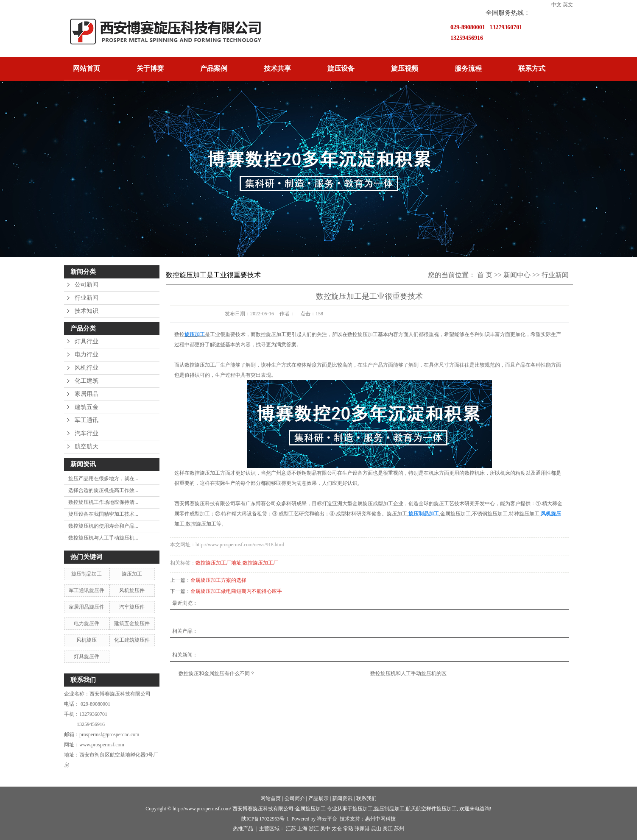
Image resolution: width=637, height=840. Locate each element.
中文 (556, 5)
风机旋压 (87, 640)
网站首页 (87, 68)
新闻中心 (517, 275)
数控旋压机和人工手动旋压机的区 (408, 673)
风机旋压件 (132, 590)
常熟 (348, 829)
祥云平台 (327, 819)
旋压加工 (132, 574)
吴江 (388, 829)
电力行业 (87, 355)
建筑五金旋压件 (132, 623)
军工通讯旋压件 (87, 590)
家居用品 (87, 394)
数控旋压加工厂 (260, 563)
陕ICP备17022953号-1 (265, 819)
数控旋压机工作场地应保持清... (103, 502)
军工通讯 (87, 420)
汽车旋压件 (132, 607)
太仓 (337, 829)
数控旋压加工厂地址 (218, 563)
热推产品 (243, 829)
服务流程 (468, 68)
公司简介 (295, 798)
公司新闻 (87, 285)
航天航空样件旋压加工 (431, 809)
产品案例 (214, 68)
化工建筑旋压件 (132, 640)
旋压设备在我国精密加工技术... (103, 514)
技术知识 (87, 311)
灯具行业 (87, 341)
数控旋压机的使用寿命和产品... (103, 526)
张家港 (362, 829)
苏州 (399, 829)
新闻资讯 (342, 798)
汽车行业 (87, 433)
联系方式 (532, 68)
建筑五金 (87, 407)
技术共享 (277, 68)
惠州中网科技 (380, 819)
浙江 (314, 829)
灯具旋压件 (87, 656)
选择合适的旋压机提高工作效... (103, 490)
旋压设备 (341, 68)
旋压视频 (405, 68)
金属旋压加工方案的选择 (218, 580)
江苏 (291, 829)
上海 (302, 829)
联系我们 (366, 798)
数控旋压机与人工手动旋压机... (103, 538)
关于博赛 (150, 68)
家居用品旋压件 (87, 607)
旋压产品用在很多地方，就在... (103, 478)
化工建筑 (87, 381)
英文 (568, 5)
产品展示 (318, 798)
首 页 (485, 275)
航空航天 (87, 446)
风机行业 (87, 368)
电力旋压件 (87, 623)
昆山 (376, 829)
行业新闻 (87, 298)
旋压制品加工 (87, 574)
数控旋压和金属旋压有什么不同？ (217, 673)
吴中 (325, 829)
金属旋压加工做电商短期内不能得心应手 (236, 591)
